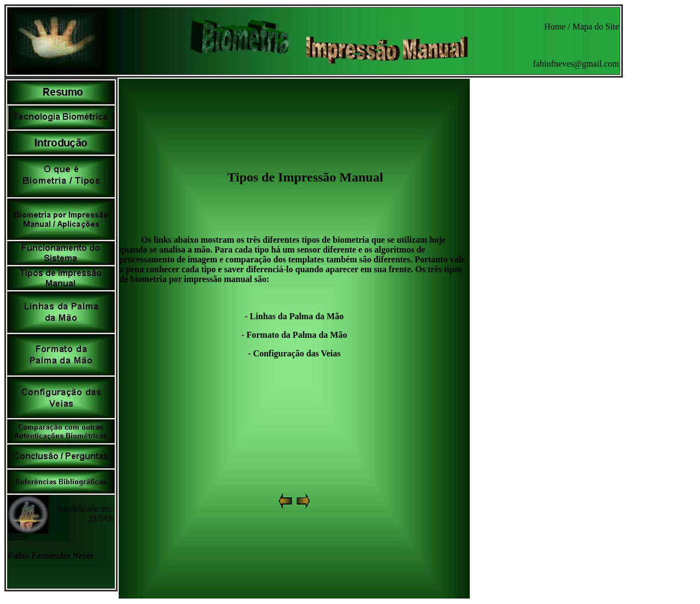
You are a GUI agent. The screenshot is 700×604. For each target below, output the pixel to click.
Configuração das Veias (297, 353)
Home (555, 27)
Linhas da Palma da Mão (297, 316)
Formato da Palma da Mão (297, 335)
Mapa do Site (596, 27)
